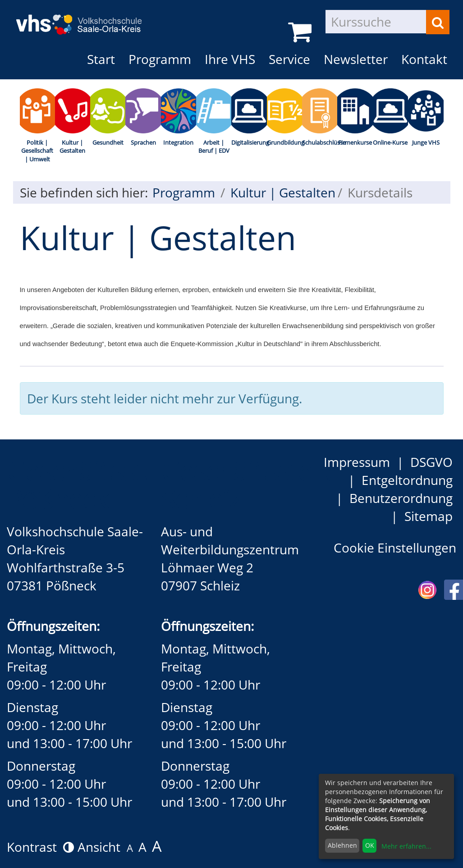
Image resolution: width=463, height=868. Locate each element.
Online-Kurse (390, 142)
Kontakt (424, 59)
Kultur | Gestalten (72, 147)
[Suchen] (438, 22)
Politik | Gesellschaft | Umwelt (37, 151)
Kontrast (40, 847)
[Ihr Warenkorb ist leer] (301, 32)
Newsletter (356, 59)
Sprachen (143, 142)
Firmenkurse (355, 142)
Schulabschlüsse (320, 142)
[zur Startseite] (85, 18)
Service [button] (289, 59)
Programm (184, 192)
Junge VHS (426, 142)
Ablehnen (342, 845)
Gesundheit (108, 142)
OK (370, 845)
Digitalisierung (249, 142)
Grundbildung (284, 142)
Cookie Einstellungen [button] (395, 548)
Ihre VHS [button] (230, 59)
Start (101, 59)
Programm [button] (163, 59)
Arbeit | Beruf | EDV (214, 147)
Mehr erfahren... (406, 846)
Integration (178, 142)
